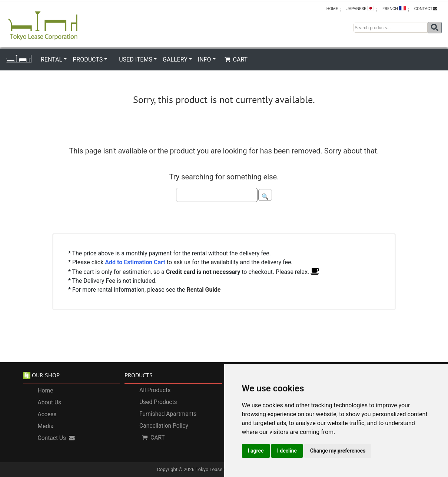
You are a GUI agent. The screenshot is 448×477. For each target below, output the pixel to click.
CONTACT (426, 9)
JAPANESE (360, 9)
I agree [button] (256, 451)
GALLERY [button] (175, 59)
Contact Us (57, 438)
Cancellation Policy (164, 426)
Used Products (158, 402)
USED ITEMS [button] (136, 59)
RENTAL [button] (52, 59)
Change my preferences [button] (338, 451)
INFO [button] (205, 59)
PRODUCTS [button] (88, 59)
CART (236, 59)
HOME (332, 9)
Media (46, 426)
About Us (50, 403)
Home (46, 391)
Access (47, 414)
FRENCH (394, 9)
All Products (155, 390)
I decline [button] (287, 451)
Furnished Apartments (168, 414)
